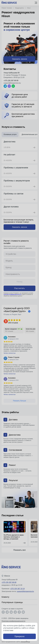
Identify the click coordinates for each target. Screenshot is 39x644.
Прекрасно (20, 636)
